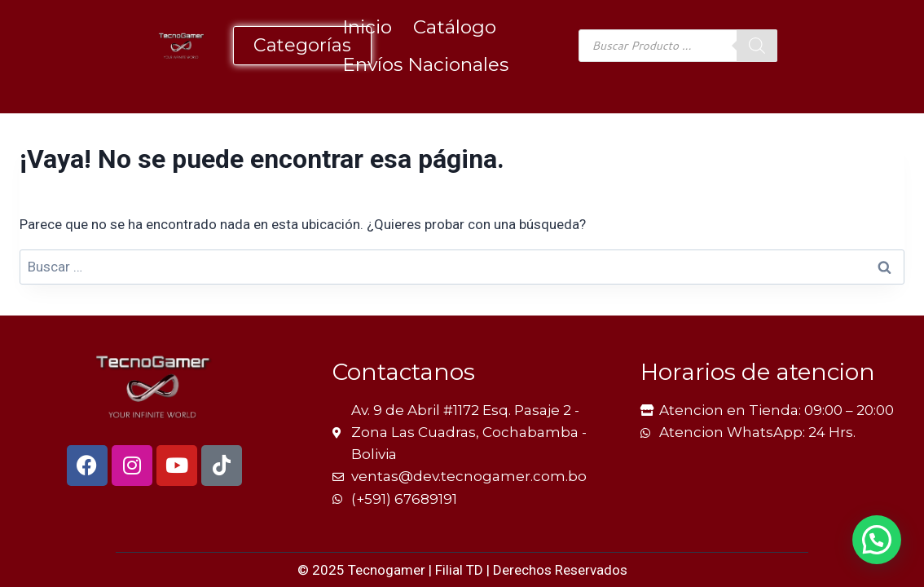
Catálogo (455, 27)
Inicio (367, 27)
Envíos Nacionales (425, 64)
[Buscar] (757, 46)
